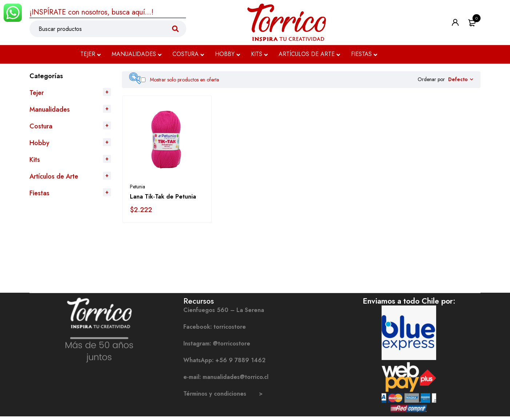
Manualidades (50, 109)
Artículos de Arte (54, 176)
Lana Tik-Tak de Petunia (163, 200)
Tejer (37, 93)
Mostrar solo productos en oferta (180, 80)
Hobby (39, 143)
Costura (41, 126)
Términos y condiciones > (223, 397)
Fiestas (39, 193)
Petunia (138, 190)
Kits (35, 160)
